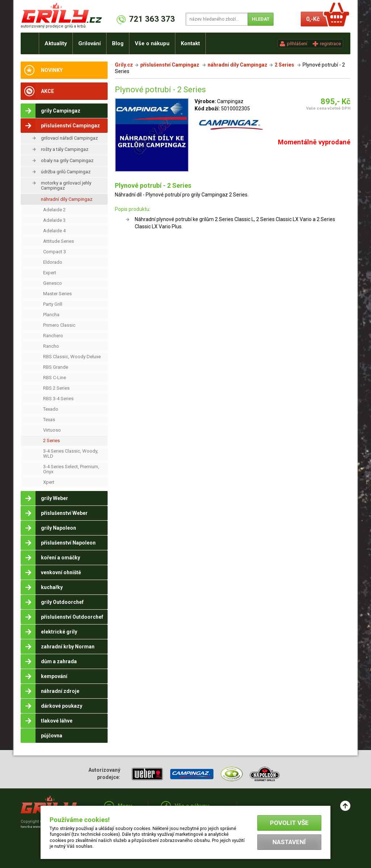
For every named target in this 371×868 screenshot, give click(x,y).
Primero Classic (59, 325)
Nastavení (289, 842)
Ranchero (53, 336)
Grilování (89, 43)
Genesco (53, 283)
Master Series (57, 294)
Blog (118, 43)
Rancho (51, 346)
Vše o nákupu (152, 43)
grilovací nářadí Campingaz (69, 138)
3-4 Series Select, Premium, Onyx (71, 469)
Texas (49, 420)
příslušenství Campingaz (170, 65)
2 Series (51, 441)
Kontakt (190, 43)
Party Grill (53, 304)
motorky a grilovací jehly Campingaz (66, 185)
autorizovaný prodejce (53, 26)
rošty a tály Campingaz (65, 149)
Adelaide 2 (54, 210)
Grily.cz (124, 65)
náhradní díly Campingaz (67, 199)
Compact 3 (55, 252)
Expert (50, 273)
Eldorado (53, 262)
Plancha (51, 315)
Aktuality (56, 43)
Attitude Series (59, 241)
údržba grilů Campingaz (66, 172)
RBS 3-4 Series (58, 399)
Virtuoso (52, 430)
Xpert (49, 482)
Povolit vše (289, 823)
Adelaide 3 (54, 220)
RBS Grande (56, 367)
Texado (51, 409)
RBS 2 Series (56, 388)
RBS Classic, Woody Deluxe (72, 357)
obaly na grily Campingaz (67, 160)
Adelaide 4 (54, 231)
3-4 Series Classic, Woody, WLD (71, 454)
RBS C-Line (55, 378)
